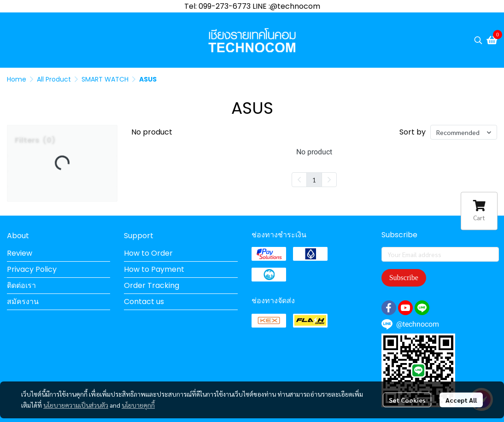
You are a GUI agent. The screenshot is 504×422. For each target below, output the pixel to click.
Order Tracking (152, 285)
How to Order (148, 253)
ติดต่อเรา (21, 285)
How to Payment (154, 269)
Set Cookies (407, 400)
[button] (478, 40)
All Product (54, 79)
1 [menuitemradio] (314, 180)
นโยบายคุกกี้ (138, 405)
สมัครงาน (23, 302)
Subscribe (404, 278)
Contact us (144, 302)
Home (17, 79)
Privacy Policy (32, 269)
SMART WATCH (105, 79)
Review (20, 253)
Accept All (461, 400)
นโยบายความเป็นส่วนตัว (76, 405)
